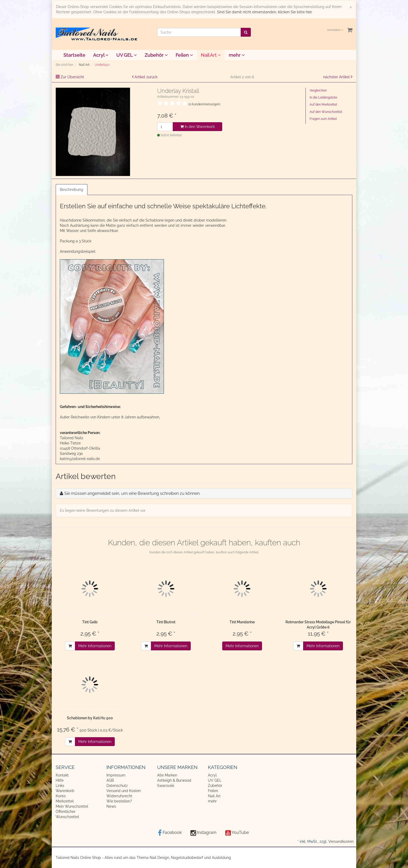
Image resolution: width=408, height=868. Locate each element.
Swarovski (166, 786)
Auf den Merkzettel (323, 105)
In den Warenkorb (198, 127)
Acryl (101, 55)
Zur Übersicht (72, 77)
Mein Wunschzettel (72, 806)
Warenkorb (65, 791)
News (111, 806)
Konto (61, 796)
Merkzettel (65, 801)
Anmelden (335, 30)
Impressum (116, 775)
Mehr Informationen (95, 646)
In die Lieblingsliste (323, 98)
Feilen (184, 55)
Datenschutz (117, 786)
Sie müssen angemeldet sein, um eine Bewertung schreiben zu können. (132, 493)
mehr (237, 55)
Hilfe (60, 780)
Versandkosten (341, 841)
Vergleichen (318, 90)
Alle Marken (167, 775)
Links (60, 786)
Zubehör (156, 55)
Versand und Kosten (124, 791)
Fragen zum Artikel (323, 119)
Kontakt (62, 775)
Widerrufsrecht (119, 796)
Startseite (74, 55)
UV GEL (127, 55)
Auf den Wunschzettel (326, 112)
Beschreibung (72, 190)
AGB (110, 780)
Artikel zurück (146, 77)
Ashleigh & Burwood (174, 780)
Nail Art (211, 55)
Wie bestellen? (119, 801)
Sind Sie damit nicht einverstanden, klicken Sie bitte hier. (265, 12)
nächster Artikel (337, 77)
